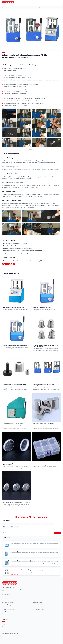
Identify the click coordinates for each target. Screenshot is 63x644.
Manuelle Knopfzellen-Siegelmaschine (13, 246)
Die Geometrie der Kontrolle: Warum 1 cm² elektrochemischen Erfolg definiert (24, 261)
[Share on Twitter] (7, 264)
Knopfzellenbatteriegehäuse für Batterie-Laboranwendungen (13, 464)
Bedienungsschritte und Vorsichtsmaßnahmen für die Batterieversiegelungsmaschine (27, 7)
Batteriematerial (14, 527)
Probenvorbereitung (37, 603)
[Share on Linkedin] (5, 264)
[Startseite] (2, 7)
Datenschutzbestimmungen (8, 631)
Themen (4, 629)
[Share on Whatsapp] (14, 264)
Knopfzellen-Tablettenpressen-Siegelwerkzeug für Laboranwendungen (22, 253)
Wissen (3, 624)
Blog (3, 614)
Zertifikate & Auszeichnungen (8, 609)
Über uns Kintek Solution (7, 603)
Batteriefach (5, 527)
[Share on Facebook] (3, 264)
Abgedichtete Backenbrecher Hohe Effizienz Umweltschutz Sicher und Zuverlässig (13, 424)
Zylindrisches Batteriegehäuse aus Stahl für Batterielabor (44, 424)
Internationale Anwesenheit (8, 607)
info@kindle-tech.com (10, 587)
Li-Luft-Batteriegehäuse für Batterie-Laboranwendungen (16, 502)
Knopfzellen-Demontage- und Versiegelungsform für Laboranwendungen (23, 251)
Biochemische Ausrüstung (39, 609)
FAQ (3, 627)
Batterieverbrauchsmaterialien (16, 524)
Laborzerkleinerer (37, 524)
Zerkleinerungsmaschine (48, 524)
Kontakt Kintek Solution (7, 616)
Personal (4, 612)
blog (6, 7)
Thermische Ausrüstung (38, 605)
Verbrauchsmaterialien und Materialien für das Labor (45, 607)
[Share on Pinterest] (9, 264)
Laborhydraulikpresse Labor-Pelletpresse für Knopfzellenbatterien (44, 385)
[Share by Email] (11, 264)
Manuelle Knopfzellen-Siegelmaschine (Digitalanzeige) (18, 248)
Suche (57, 533)
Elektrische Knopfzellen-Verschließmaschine (15, 244)
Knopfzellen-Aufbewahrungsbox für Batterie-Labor (45, 463)
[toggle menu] (61, 3)
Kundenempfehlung (6, 605)
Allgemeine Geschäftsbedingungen (10, 633)
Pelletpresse (28, 524)
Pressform (5, 524)
